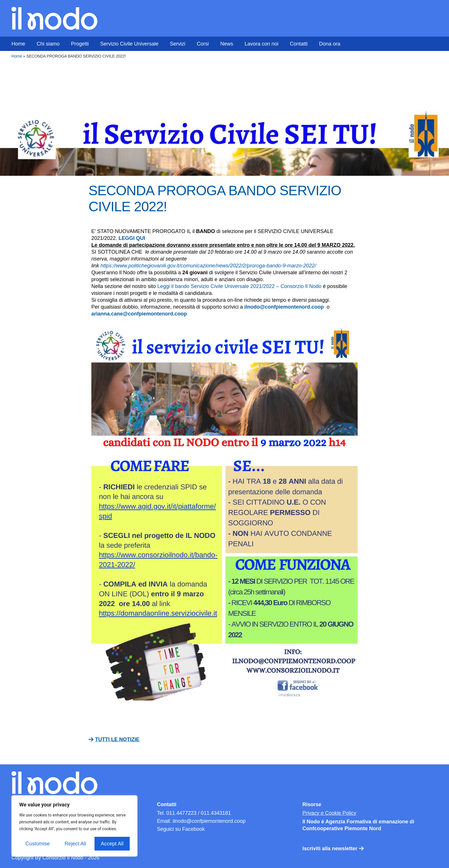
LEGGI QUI (132, 238)
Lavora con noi (261, 44)
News (227, 44)
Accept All (112, 844)
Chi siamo (48, 44)
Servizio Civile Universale (129, 44)
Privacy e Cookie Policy (329, 813)
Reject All (75, 844)
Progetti (80, 44)
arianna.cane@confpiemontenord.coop (140, 314)
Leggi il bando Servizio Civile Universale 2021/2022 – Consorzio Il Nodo (239, 286)
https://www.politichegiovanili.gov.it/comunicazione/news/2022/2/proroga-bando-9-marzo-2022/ (208, 266)
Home (18, 44)
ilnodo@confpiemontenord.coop (284, 307)
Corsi (203, 44)
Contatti (299, 44)
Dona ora (330, 44)
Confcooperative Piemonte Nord (342, 828)
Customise (38, 844)
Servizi (178, 44)
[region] (74, 826)
